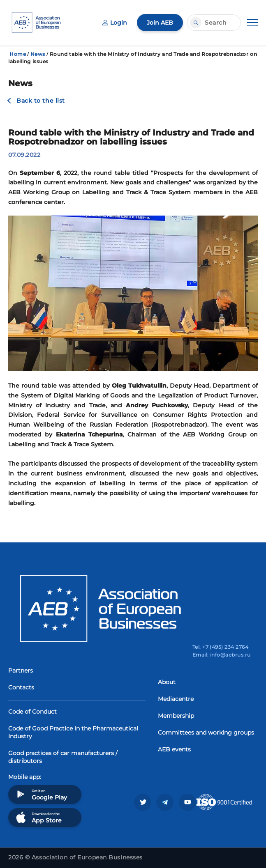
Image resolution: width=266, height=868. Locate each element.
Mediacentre (176, 699)
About (167, 682)
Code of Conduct (32, 712)
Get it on (41, 794)
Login (115, 23)
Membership (176, 716)
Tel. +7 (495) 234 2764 (221, 647)
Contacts (21, 687)
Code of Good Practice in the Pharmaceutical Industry (73, 732)
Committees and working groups (206, 733)
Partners (21, 671)
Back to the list (41, 101)
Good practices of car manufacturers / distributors (63, 757)
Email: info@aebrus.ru (222, 655)
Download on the (38, 817)
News (38, 54)
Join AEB (160, 23)
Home (18, 54)
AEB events (174, 749)
